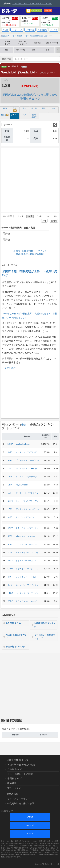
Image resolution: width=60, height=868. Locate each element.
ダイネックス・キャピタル (27, 509)
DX (10, 509)
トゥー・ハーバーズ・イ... (27, 561)
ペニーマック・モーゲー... (27, 544)
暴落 (48, 50)
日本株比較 (30, 30)
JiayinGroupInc (22, 485)
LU (10, 469)
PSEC (10, 460)
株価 (5, 108)
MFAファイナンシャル (25, 536)
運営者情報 (12, 794)
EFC (10, 585)
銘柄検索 (37, 43)
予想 (15, 110)
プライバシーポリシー (19, 799)
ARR (10, 493)
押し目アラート (52, 43)
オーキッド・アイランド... (27, 452)
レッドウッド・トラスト (26, 577)
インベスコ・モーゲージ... (27, 477)
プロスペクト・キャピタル (27, 460)
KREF (10, 528)
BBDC (10, 601)
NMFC (10, 501)
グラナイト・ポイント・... (27, 569)
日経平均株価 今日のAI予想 (21, 765)
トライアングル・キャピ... (27, 601)
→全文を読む (9, 368)
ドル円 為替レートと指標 (20, 774)
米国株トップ (7, 43)
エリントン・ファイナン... (27, 585)
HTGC (10, 593)
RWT (10, 577)
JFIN (10, 485)
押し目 (48, 11)
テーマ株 (54, 30)
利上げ (5, 115)
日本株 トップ (14, 769)
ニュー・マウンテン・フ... (27, 501)
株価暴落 (12, 783)
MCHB (10, 444)
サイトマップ (14, 788)
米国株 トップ (14, 778)
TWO (10, 561)
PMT (10, 544)
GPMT (10, 569)
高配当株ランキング (22, 43)
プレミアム (37, 11)
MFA (10, 536)
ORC (10, 452)
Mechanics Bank (23, 444)
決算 (34, 50)
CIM (10, 553)
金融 (4, 67)
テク (24, 115)
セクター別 (20, 50)
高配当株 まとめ (13, 623)
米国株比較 (42, 30)
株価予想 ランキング (15, 647)
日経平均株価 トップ (18, 760)
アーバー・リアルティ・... (27, 517)
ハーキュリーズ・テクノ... (27, 593)
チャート (15, 115)
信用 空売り (34, 116)
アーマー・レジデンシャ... (27, 493)
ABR (10, 517)
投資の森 (9, 11)
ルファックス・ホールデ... (27, 469)
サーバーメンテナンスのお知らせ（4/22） (32, 3)
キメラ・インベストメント (27, 553)
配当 (7, 50)
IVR (10, 477)
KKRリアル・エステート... (27, 528)
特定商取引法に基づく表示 (21, 803)
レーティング (17, 30)
